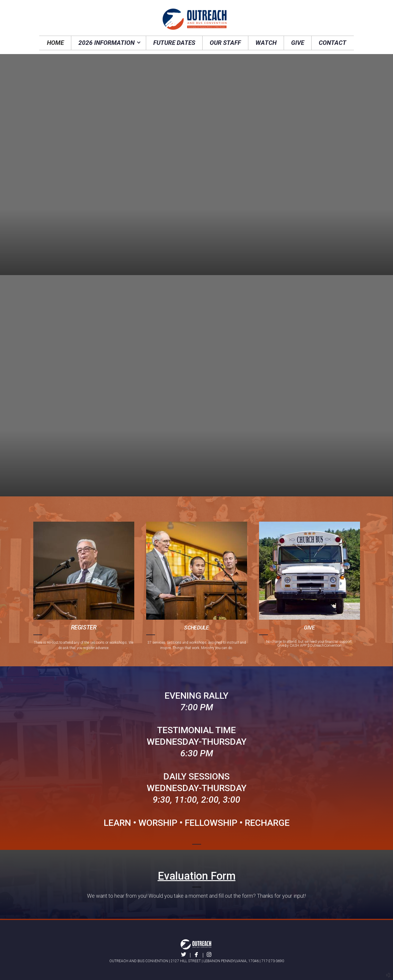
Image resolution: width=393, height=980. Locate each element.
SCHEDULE (196, 628)
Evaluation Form (197, 876)
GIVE (309, 628)
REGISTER (84, 627)
